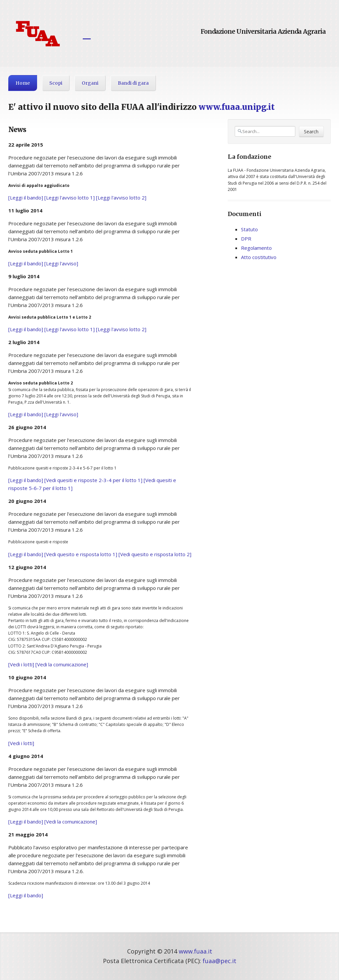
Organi (90, 83)
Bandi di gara (133, 83)
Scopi (56, 83)
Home (23, 83)
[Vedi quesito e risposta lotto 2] (155, 554)
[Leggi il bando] (26, 198)
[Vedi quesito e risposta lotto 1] (81, 554)
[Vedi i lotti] (21, 664)
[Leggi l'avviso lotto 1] (70, 198)
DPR (246, 239)
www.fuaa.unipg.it (237, 107)
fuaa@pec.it (219, 961)
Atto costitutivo (259, 257)
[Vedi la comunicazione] (62, 664)
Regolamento (256, 248)
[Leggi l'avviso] (61, 263)
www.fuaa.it (195, 951)
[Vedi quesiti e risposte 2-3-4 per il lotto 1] (93, 480)
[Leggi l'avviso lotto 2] (121, 198)
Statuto (249, 229)
